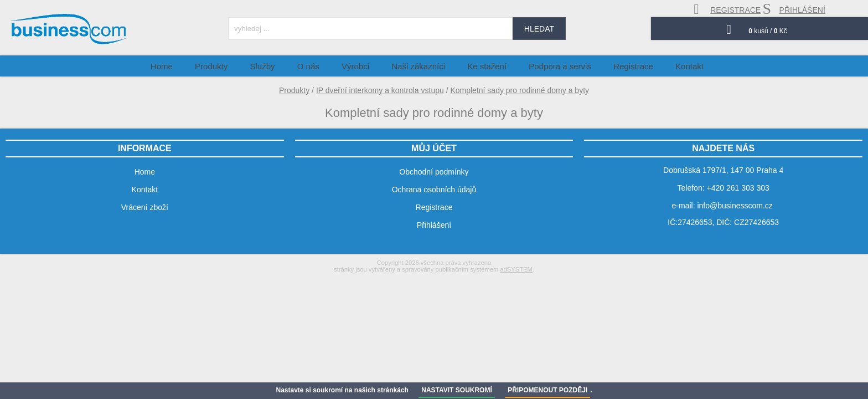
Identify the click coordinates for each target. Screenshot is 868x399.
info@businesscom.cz (735, 206)
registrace (727, 9)
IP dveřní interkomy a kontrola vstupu (380, 90)
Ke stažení (484, 66)
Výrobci (366, 66)
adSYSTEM (516, 269)
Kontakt (666, 66)
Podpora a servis (550, 66)
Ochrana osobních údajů (434, 190)
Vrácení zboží (145, 207)
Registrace (617, 66)
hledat (539, 29)
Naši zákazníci (422, 66)
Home (199, 66)
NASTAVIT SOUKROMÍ (457, 390)
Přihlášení (434, 225)
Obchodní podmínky (434, 172)
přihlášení (794, 9)
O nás (325, 66)
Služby (286, 66)
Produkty (294, 90)
